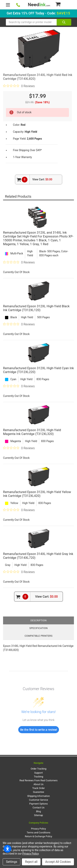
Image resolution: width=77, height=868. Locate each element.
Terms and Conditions (38, 833)
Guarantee (39, 792)
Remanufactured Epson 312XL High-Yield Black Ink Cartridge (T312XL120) (36, 308)
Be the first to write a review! (39, 730)
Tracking (39, 777)
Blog (38, 811)
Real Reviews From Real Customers (39, 780)
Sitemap (38, 815)
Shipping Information (38, 796)
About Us (38, 784)
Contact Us (39, 808)
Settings (12, 862)
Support (38, 773)
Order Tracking (39, 769)
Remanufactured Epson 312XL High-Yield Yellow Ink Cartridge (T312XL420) (37, 494)
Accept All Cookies (58, 862)
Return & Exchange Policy (38, 836)
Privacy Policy (39, 829)
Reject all (31, 862)
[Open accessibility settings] (7, 849)
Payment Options (38, 804)
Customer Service (38, 800)
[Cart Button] (63, 4)
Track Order (38, 788)
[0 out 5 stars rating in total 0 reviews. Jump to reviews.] (19, 86)
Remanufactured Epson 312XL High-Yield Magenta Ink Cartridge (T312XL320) (32, 432)
